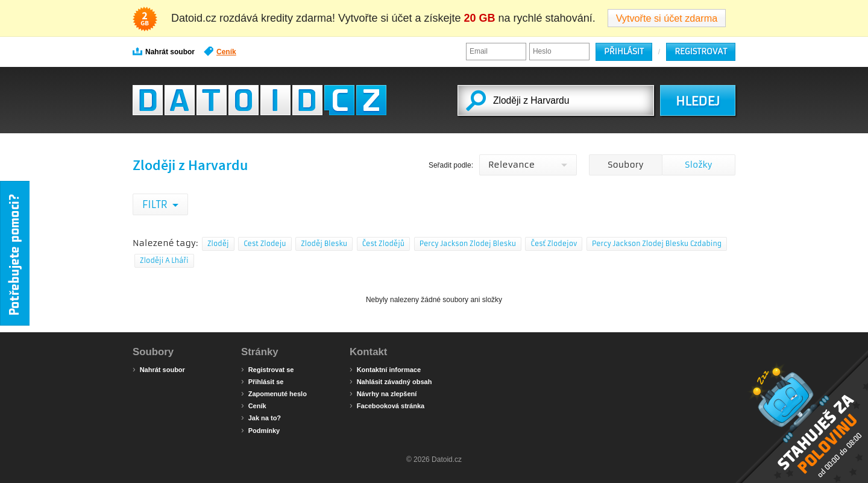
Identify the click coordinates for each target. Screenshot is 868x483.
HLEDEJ (698, 101)
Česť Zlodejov (554, 244)
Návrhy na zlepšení (383, 393)
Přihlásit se (262, 381)
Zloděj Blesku (324, 244)
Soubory (625, 165)
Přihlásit (624, 52)
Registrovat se (267, 369)
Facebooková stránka (387, 405)
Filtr (156, 204)
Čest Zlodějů (384, 244)
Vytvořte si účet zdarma (667, 18)
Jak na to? (261, 417)
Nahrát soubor (164, 51)
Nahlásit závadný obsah (391, 381)
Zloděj (218, 244)
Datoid (259, 100)
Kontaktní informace (385, 369)
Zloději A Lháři (164, 260)
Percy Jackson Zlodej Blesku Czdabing (657, 244)
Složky (698, 165)
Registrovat (701, 52)
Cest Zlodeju (265, 244)
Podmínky (260, 430)
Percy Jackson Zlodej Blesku (468, 244)
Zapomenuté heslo (274, 393)
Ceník (220, 51)
